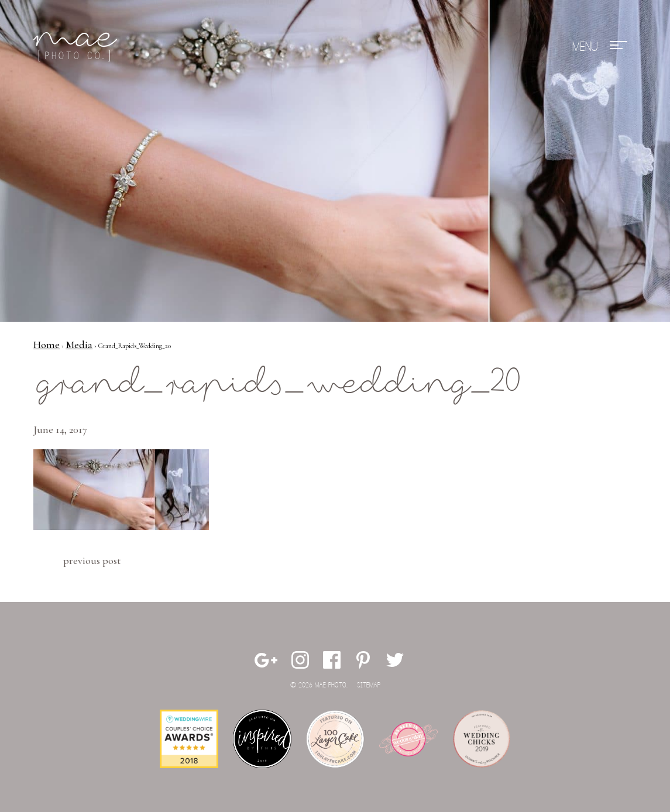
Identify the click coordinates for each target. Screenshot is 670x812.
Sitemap (369, 685)
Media (79, 345)
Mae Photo (77, 47)
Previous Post (92, 560)
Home (47, 345)
